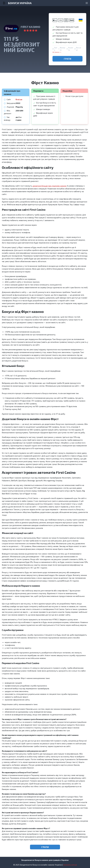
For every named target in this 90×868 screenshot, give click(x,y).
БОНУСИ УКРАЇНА (20, 3)
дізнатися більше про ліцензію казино (50, 186)
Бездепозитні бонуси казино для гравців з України (45, 860)
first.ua (19, 99)
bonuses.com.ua (70, 865)
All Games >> (57, 52)
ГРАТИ (68, 59)
